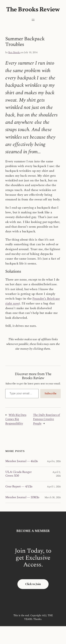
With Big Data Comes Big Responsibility (16, 419)
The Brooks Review (33, 10)
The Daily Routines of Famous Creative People (47, 419)
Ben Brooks (14, 52)
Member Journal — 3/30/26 (22, 497)
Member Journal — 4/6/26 (21, 461)
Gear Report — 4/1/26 (19, 487)
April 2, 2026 (57, 474)
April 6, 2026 (54, 461)
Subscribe (51, 393)
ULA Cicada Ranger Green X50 (18, 474)
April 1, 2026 (54, 487)
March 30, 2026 (53, 497)
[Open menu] (33, 20)
